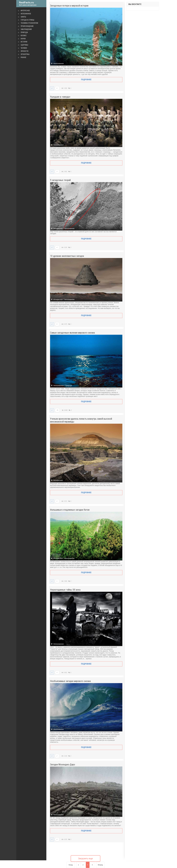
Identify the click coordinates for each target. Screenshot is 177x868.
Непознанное (26, 14)
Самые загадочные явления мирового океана (72, 333)
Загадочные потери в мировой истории (69, 6)
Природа (24, 32)
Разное (23, 57)
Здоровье (25, 45)
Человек (24, 48)
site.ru (31, 4)
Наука (23, 39)
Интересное (25, 11)
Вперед (100, 865)
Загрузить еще (85, 859)
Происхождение (27, 26)
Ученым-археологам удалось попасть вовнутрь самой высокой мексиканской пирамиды (81, 420)
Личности (25, 51)
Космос (24, 36)
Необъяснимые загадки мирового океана (70, 681)
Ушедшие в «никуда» (60, 97)
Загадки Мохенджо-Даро (63, 765)
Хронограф (25, 54)
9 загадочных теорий (60, 180)
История (24, 42)
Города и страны (27, 20)
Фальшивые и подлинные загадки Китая (70, 510)
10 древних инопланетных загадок (67, 256)
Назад (71, 865)
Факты (23, 17)
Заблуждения (26, 29)
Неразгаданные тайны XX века (65, 590)
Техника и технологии (29, 23)
